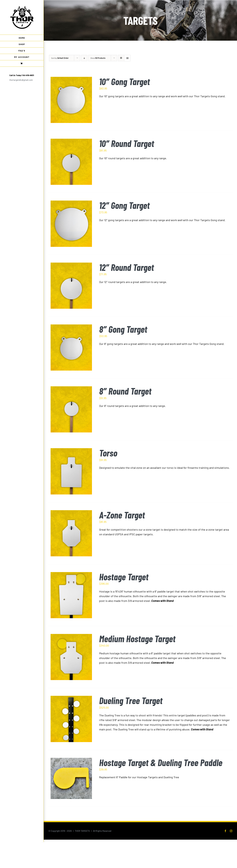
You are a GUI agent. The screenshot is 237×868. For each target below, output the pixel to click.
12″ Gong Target (124, 205)
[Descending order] (84, 58)
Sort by (60, 58)
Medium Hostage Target (137, 639)
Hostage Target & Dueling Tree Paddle (161, 762)
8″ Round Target (125, 391)
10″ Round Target (127, 143)
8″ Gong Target (123, 329)
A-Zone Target (122, 515)
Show (98, 58)
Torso (108, 453)
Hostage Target (124, 577)
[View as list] (127, 58)
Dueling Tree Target (131, 700)
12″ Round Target (127, 267)
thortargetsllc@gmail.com (21, 80)
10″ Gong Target (125, 81)
